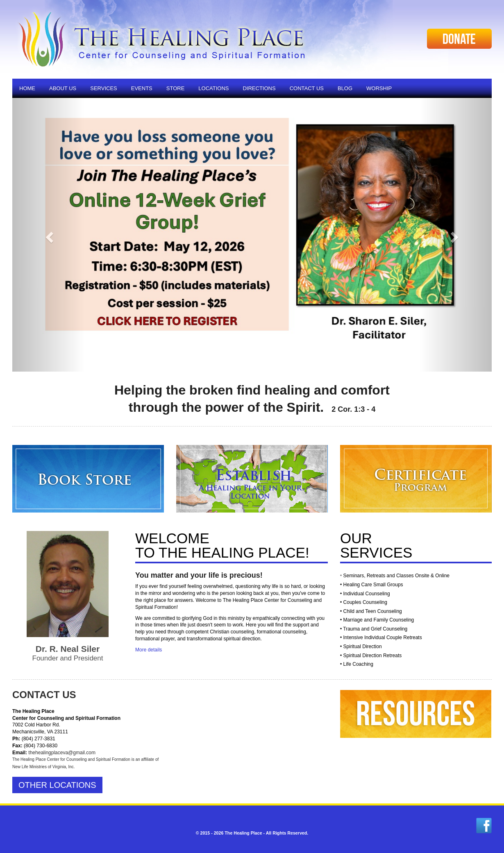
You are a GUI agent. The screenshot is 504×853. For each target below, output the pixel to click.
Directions (259, 88)
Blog (345, 88)
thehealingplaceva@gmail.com (62, 753)
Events (142, 88)
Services (104, 88)
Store (176, 88)
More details (149, 650)
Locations (213, 88)
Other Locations (57, 785)
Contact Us (307, 88)
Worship (379, 88)
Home (27, 88)
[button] (48, 235)
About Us (63, 88)
